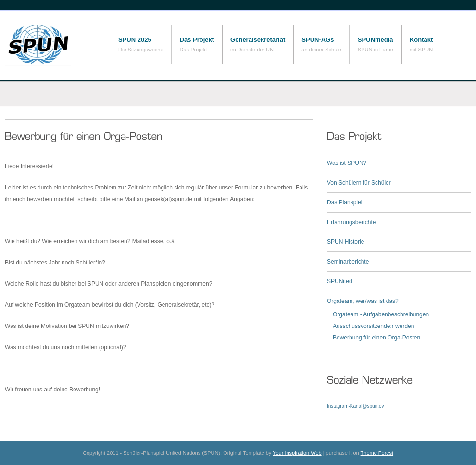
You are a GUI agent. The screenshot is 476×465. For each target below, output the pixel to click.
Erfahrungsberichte (351, 222)
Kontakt (421, 40)
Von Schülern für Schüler (359, 183)
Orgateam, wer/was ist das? (363, 301)
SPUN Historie (345, 242)
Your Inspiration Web (297, 453)
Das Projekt (197, 40)
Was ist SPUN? (347, 163)
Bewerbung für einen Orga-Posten (376, 338)
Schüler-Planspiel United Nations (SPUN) (53, 44)
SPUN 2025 (135, 40)
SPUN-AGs (318, 40)
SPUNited (340, 281)
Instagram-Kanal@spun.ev (356, 406)
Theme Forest (377, 453)
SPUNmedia (376, 40)
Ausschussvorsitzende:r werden (373, 326)
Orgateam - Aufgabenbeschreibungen (381, 314)
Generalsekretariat (258, 40)
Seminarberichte (348, 262)
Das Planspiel (344, 202)
